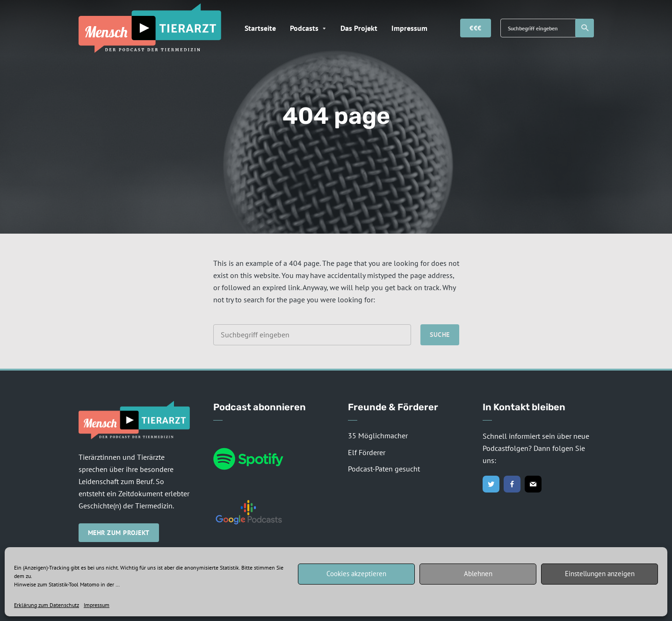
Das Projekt (359, 28)
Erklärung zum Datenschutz (47, 605)
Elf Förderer (367, 452)
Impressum (97, 605)
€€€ (476, 28)
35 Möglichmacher (378, 435)
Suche (585, 28)
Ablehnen (478, 574)
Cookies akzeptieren (356, 574)
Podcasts (304, 28)
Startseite (260, 28)
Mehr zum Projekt (119, 533)
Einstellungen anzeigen (600, 574)
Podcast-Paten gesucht (384, 469)
